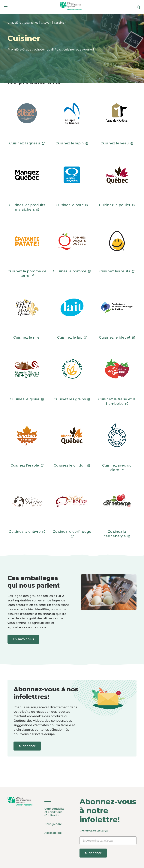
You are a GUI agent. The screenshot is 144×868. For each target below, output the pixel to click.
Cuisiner (60, 23)
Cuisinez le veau (117, 143)
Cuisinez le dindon (72, 465)
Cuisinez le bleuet (117, 337)
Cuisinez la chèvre (27, 532)
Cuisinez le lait (72, 337)
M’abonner (28, 746)
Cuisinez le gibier (27, 399)
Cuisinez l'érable (27, 465)
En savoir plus (24, 639)
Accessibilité (53, 832)
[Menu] (6, 7)
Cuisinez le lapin (72, 143)
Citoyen (46, 23)
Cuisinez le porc (72, 205)
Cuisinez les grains (72, 399)
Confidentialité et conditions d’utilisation (54, 812)
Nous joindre (53, 824)
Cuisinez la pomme (72, 271)
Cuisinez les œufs (117, 271)
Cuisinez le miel (27, 337)
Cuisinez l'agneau (27, 143)
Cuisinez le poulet (117, 205)
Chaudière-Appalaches (23, 23)
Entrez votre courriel (108, 843)
